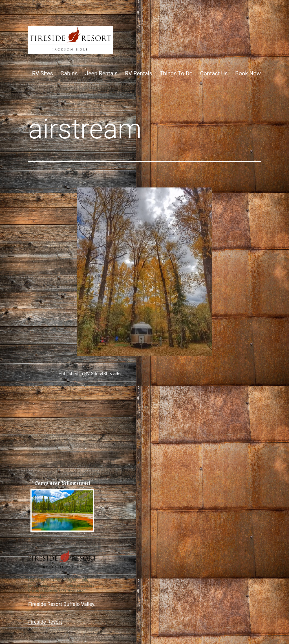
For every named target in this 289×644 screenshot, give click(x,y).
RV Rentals (138, 73)
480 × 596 (111, 374)
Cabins (69, 73)
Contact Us (214, 73)
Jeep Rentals (101, 73)
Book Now (248, 73)
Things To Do (176, 73)
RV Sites (43, 73)
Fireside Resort (45, 622)
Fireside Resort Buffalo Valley (61, 604)
